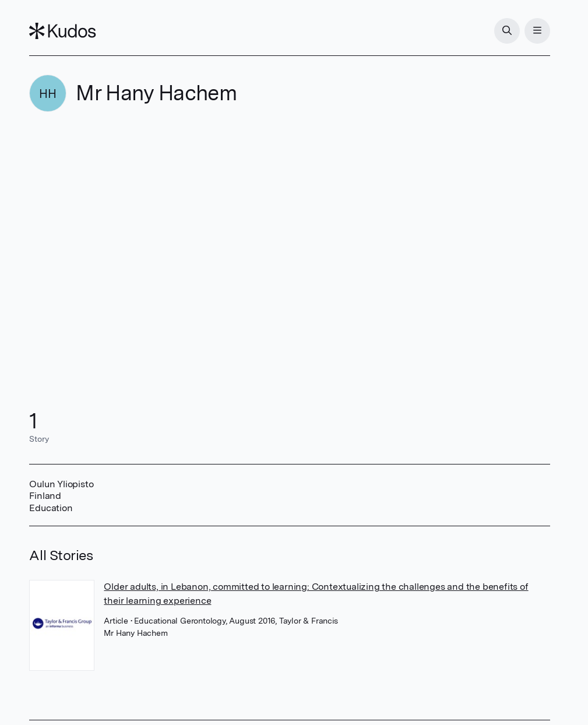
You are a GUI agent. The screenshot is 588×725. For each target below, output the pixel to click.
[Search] (507, 31)
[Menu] (537, 31)
